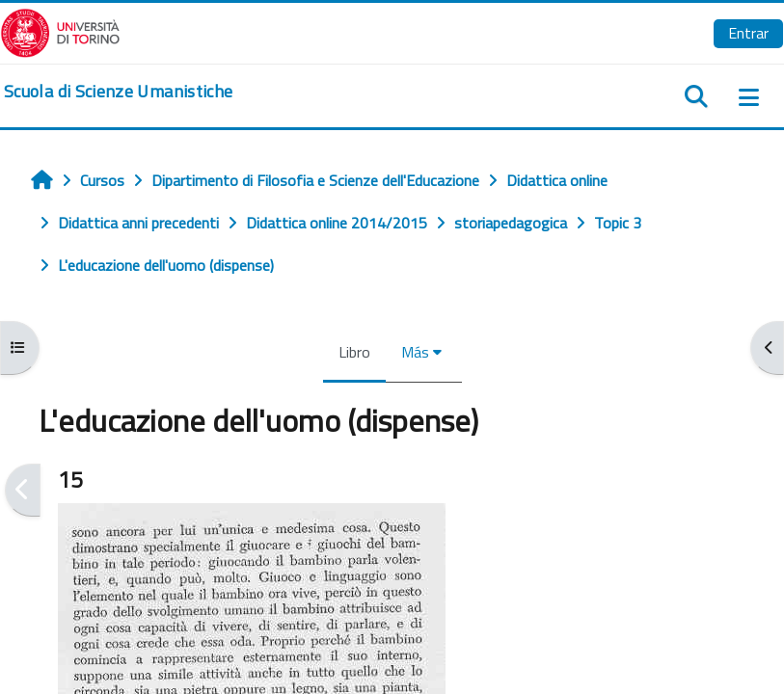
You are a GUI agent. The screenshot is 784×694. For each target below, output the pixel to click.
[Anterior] (23, 490)
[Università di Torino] (60, 31)
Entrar (748, 33)
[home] (118, 92)
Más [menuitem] (415, 352)
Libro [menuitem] (354, 352)
